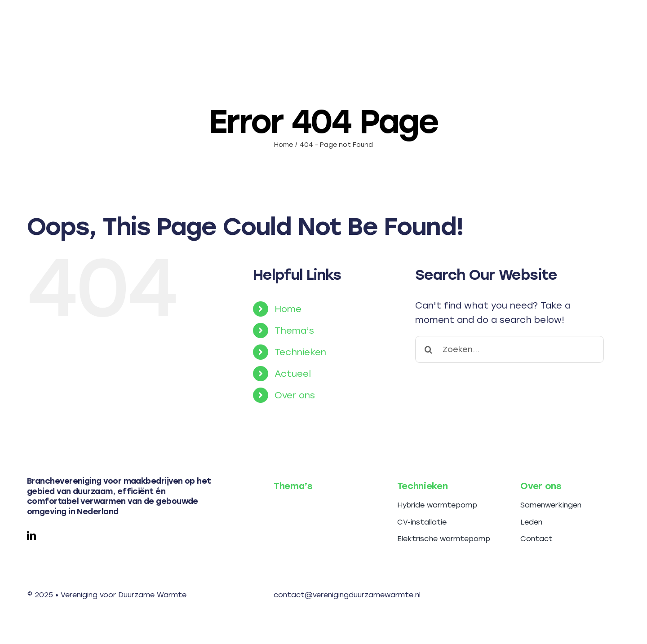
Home (288, 309)
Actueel (293, 374)
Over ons (295, 395)
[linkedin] (31, 536)
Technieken (300, 352)
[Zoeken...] (510, 349)
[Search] (429, 349)
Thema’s (294, 331)
